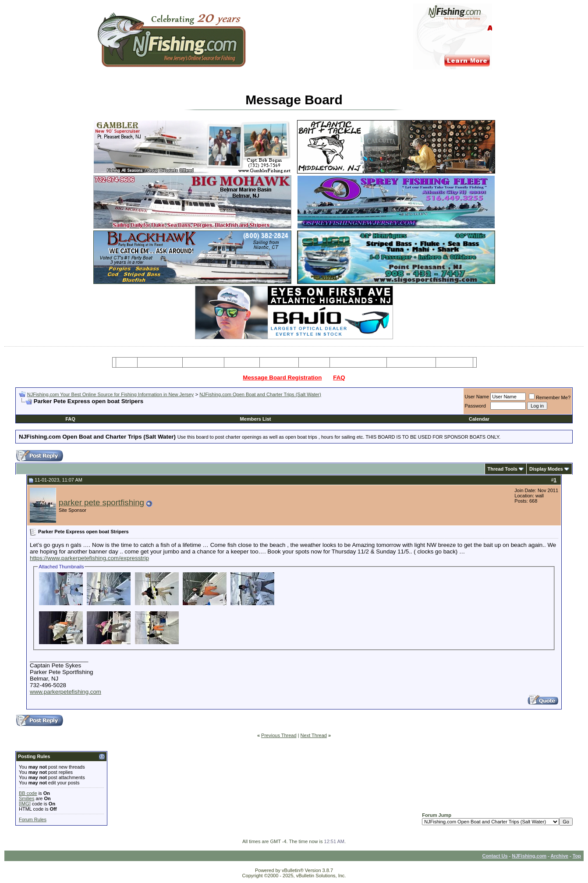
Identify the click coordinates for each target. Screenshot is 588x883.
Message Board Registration (282, 378)
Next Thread (314, 735)
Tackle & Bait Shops (358, 362)
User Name (477, 397)
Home (126, 362)
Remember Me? (550, 397)
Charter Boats (203, 362)
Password (475, 406)
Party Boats (242, 362)
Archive (560, 856)
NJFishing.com (529, 856)
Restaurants (454, 362)
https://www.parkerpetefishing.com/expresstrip (89, 558)
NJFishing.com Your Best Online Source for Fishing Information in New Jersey (110, 394)
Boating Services (411, 362)
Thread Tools (503, 469)
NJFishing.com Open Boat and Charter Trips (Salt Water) (260, 394)
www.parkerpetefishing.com (66, 692)
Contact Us (495, 856)
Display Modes (546, 469)
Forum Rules (33, 819)
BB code (28, 793)
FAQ (339, 378)
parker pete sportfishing (101, 502)
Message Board (160, 362)
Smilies (27, 798)
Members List (256, 419)
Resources (279, 362)
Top (577, 856)
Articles (314, 362)
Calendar (479, 419)
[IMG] (25, 804)
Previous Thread (279, 735)
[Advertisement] (121, 408)
